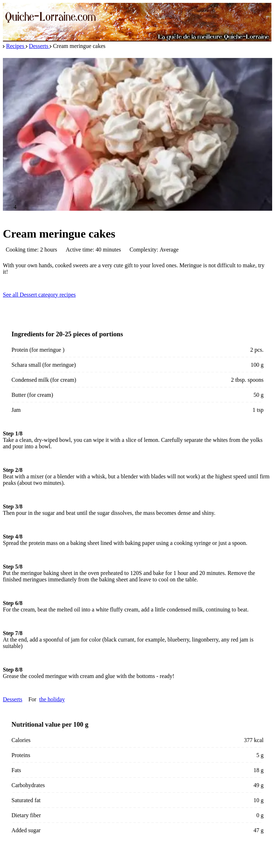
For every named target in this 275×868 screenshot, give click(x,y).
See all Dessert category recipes (39, 295)
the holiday (52, 699)
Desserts (13, 699)
